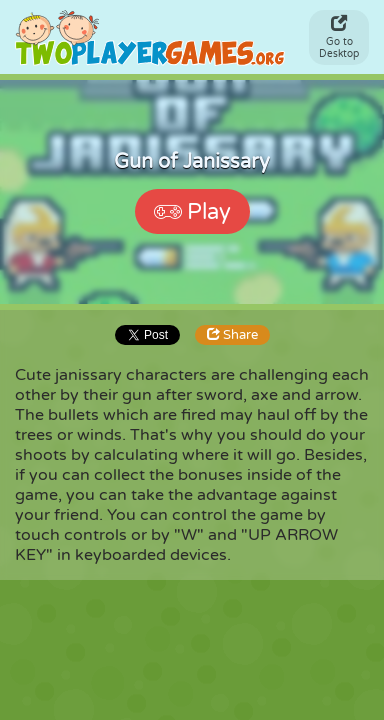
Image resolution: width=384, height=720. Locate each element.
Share (232, 335)
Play (192, 212)
